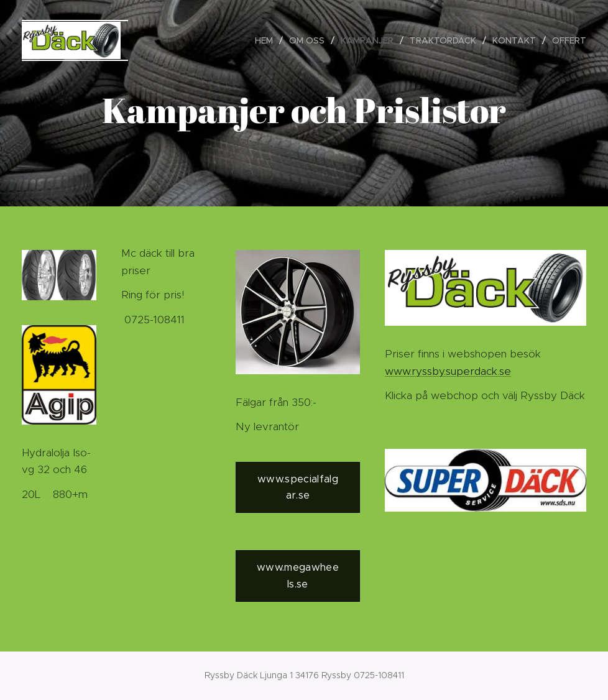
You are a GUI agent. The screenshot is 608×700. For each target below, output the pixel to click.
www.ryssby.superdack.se (448, 371)
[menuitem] (267, 40)
